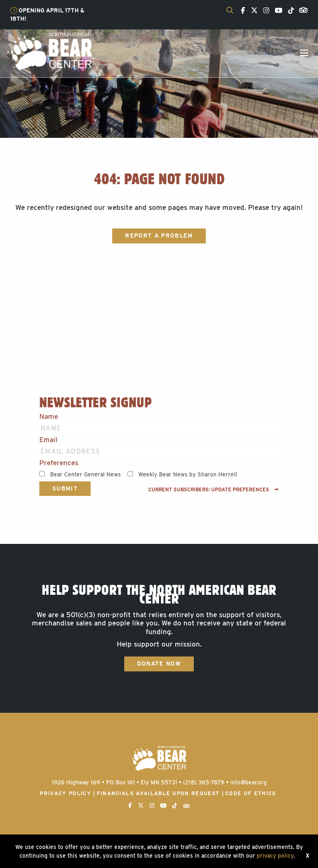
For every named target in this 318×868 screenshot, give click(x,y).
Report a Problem (159, 236)
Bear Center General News (86, 474)
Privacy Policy (65, 793)
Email (48, 440)
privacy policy (275, 856)
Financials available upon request (158, 793)
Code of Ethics (251, 793)
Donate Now (159, 664)
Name (49, 417)
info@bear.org (248, 782)
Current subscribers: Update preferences (213, 490)
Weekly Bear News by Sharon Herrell (188, 474)
